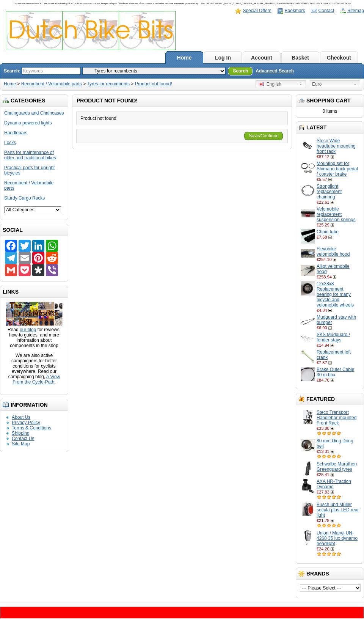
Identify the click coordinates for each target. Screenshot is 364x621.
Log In (223, 58)
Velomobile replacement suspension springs (336, 214)
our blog (28, 330)
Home (184, 58)
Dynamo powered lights (28, 123)
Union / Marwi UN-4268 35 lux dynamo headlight (337, 538)
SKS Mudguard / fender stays (333, 337)
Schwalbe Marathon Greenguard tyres (337, 467)
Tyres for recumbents (108, 84)
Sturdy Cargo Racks (24, 198)
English (270, 84)
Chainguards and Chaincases (34, 113)
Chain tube (328, 232)
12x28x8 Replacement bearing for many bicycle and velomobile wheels (335, 294)
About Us (21, 417)
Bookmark (295, 11)
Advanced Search (275, 71)
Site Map (21, 444)
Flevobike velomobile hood (333, 252)
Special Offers (257, 11)
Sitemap (356, 11)
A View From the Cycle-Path (36, 379)
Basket (300, 58)
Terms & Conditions (31, 428)
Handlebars (16, 133)
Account (262, 58)
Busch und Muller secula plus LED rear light (338, 510)
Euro (317, 84)
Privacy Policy (26, 423)
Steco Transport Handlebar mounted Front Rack (337, 418)
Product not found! (154, 84)
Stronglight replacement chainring (329, 192)
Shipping (21, 433)
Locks (10, 143)
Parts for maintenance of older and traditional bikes (30, 155)
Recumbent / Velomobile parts (52, 84)
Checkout (339, 58)
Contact (326, 11)
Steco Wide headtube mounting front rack (336, 146)
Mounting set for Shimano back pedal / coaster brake (337, 169)
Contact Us (23, 439)
